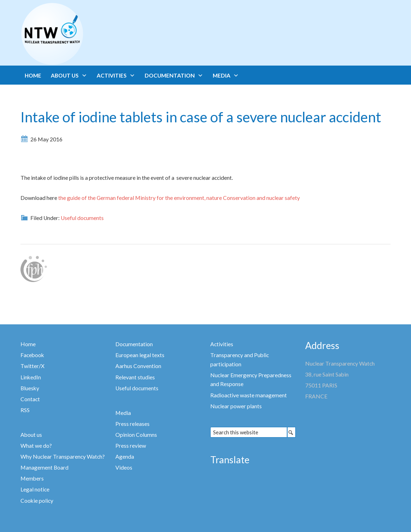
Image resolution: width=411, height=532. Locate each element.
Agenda (125, 457)
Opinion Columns (136, 435)
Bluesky (30, 388)
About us (31, 435)
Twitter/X (32, 366)
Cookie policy (37, 501)
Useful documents (82, 218)
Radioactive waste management (249, 395)
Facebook (32, 355)
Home (28, 344)
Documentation (134, 344)
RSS (25, 410)
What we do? (36, 446)
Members (32, 478)
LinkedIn (31, 377)
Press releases (132, 424)
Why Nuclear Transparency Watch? (63, 457)
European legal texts (140, 355)
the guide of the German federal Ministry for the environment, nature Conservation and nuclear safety (179, 198)
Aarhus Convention (138, 366)
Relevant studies (135, 377)
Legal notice (35, 489)
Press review (131, 446)
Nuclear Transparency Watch (80, 34)
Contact (30, 399)
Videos (124, 467)
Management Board (44, 467)
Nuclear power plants (236, 406)
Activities (222, 344)
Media (123, 413)
